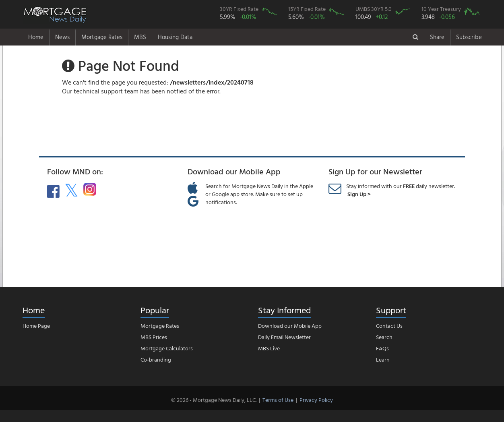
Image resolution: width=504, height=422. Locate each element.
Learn (383, 359)
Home (36, 37)
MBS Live (269, 348)
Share (437, 37)
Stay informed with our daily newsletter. (401, 190)
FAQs (382, 348)
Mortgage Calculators (167, 348)
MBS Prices (154, 337)
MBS (140, 37)
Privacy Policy (316, 400)
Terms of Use (278, 400)
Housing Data (175, 37)
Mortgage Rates (102, 37)
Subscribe (469, 37)
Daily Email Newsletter (284, 337)
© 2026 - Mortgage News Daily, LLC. (214, 400)
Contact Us (389, 326)
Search (384, 337)
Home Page (36, 326)
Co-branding (156, 359)
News (62, 37)
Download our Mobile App (290, 326)
